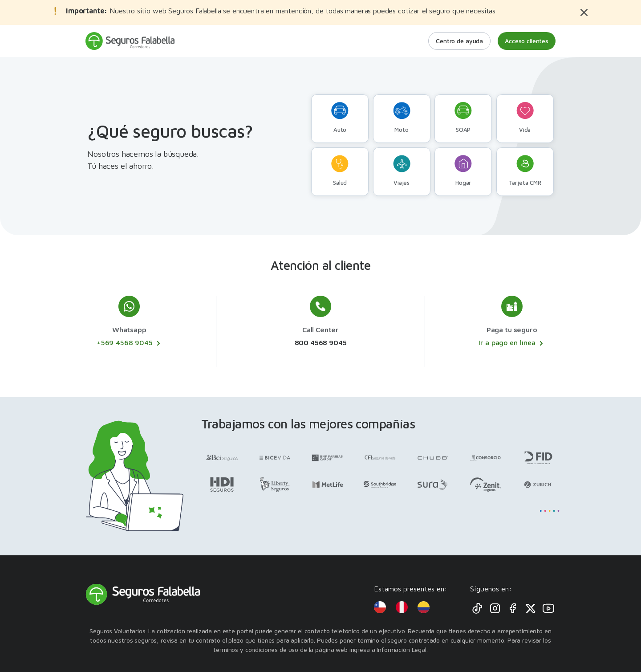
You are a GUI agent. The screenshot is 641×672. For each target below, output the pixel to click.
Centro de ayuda (459, 41)
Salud (340, 171)
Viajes (402, 171)
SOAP (463, 118)
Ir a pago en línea (512, 343)
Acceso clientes (527, 41)
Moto (402, 118)
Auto (340, 118)
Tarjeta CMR (525, 171)
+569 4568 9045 (129, 343)
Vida (525, 118)
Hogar (463, 171)
